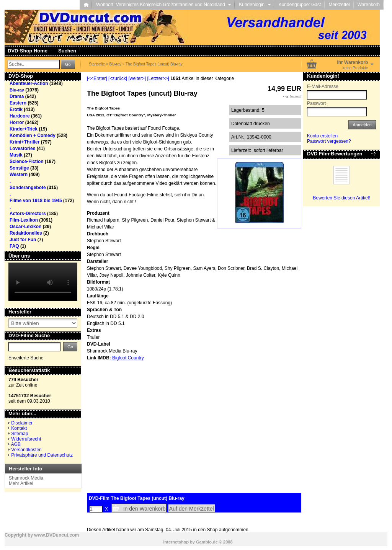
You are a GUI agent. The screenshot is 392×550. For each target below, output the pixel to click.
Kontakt (19, 428)
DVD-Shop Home (28, 51)
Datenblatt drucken (251, 124)
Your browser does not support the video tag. (43, 282)
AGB (16, 444)
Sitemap (20, 434)
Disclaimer (22, 423)
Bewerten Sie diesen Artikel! (341, 198)
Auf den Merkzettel (192, 509)
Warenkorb (369, 5)
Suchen (67, 51)
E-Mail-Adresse (323, 86)
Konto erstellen (322, 136)
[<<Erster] (97, 78)
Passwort (316, 103)
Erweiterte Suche (26, 358)
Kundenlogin (255, 5)
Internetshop (176, 542)
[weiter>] (137, 78)
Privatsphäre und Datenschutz (42, 455)
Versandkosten (26, 450)
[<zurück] (118, 78)
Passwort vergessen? (329, 141)
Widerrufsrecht (26, 439)
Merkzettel (339, 5)
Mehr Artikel (21, 483)
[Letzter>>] (158, 78)
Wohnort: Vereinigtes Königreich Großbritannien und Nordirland (164, 5)
